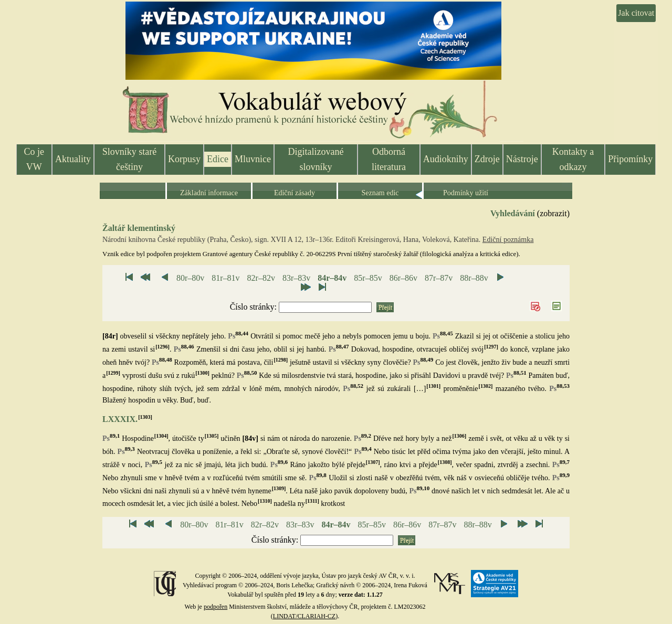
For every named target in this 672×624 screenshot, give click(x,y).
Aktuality (73, 159)
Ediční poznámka (508, 240)
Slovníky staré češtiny (130, 159)
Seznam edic (380, 193)
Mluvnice (253, 159)
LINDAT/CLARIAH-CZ (304, 616)
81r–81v (225, 278)
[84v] (250, 438)
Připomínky (630, 159)
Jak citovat (636, 13)
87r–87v (439, 278)
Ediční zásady (295, 193)
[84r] (110, 336)
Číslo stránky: (254, 307)
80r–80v (190, 278)
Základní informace (209, 193)
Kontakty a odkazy (573, 159)
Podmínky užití (466, 193)
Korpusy (184, 159)
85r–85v (368, 278)
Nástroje (522, 159)
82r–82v (261, 278)
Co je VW (34, 159)
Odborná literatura (389, 159)
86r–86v (403, 278)
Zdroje (487, 159)
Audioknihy (446, 159)
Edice (218, 159)
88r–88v (474, 278)
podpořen (216, 607)
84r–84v (332, 278)
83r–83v (296, 278)
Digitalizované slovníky (316, 159)
